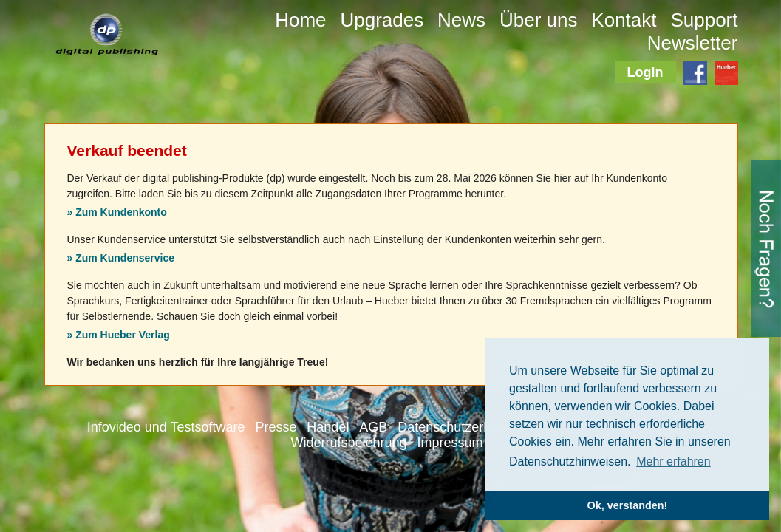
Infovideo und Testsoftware (166, 427)
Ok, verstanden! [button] (628, 505)
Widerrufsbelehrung (349, 443)
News (461, 20)
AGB (373, 427)
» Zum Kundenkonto (117, 212)
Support (704, 20)
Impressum (450, 443)
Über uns (539, 20)
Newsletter (693, 43)
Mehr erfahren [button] (673, 461)
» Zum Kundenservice (121, 258)
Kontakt (624, 20)
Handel (328, 427)
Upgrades (382, 20)
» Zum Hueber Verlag (119, 335)
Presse (276, 427)
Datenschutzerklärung (462, 427)
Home (300, 20)
